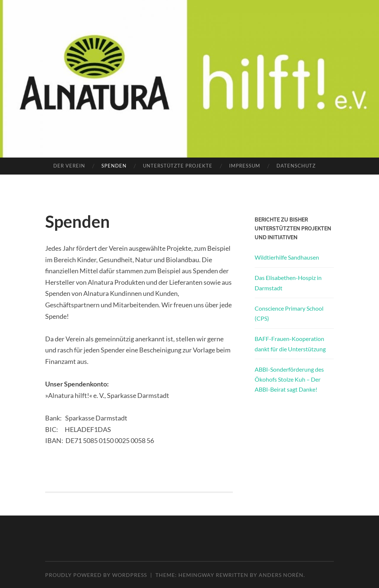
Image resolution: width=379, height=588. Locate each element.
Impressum (245, 166)
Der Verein (69, 166)
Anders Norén (281, 575)
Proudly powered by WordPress (96, 575)
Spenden (114, 166)
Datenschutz (296, 166)
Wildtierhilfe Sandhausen (287, 257)
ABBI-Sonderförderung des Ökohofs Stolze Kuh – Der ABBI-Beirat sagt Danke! (289, 379)
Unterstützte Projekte (178, 166)
